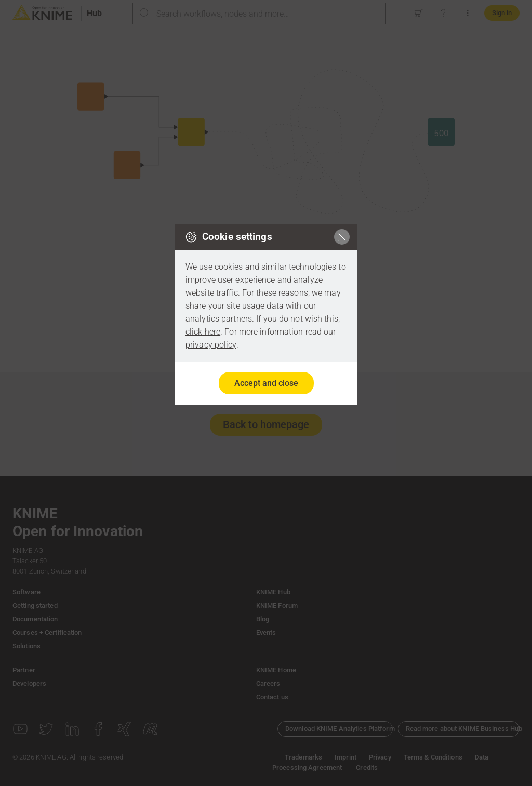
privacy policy (211, 345)
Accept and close (266, 383)
